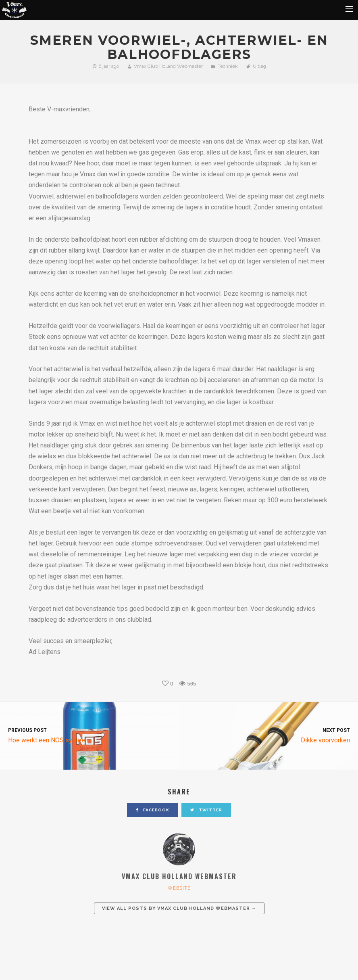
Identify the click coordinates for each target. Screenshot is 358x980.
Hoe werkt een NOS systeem (89, 735)
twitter (206, 810)
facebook (153, 810)
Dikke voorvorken (268, 735)
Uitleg (259, 66)
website (179, 888)
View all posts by (179, 908)
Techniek (228, 66)
